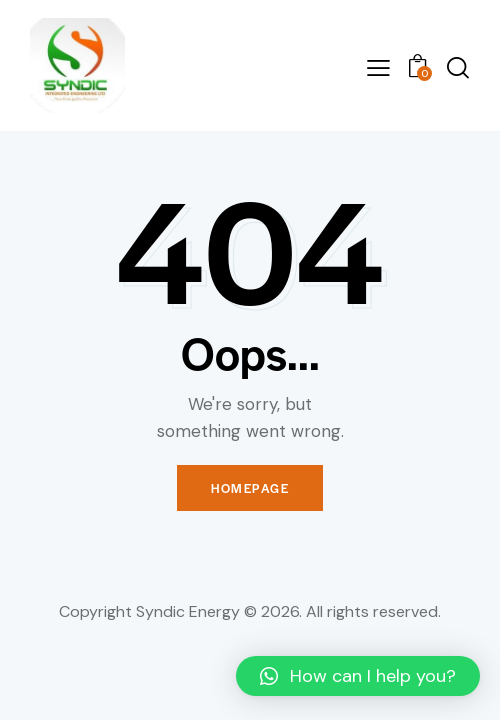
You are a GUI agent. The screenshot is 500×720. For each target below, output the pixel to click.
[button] (358, 676)
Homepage (250, 488)
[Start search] (457, 67)
